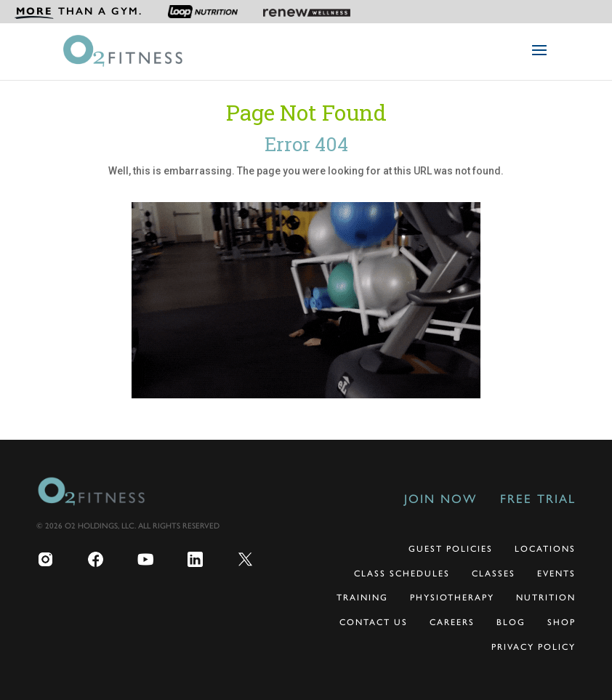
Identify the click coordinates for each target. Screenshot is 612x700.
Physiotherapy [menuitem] (452, 598)
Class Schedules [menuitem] (402, 574)
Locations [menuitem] (545, 549)
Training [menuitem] (362, 598)
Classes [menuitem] (494, 574)
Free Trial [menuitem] (538, 499)
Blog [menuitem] (511, 622)
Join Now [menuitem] (440, 499)
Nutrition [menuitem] (546, 598)
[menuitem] (78, 12)
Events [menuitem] (556, 574)
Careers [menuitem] (452, 622)
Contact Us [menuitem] (374, 622)
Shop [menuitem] (561, 622)
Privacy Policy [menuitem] (534, 647)
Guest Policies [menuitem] (451, 549)
